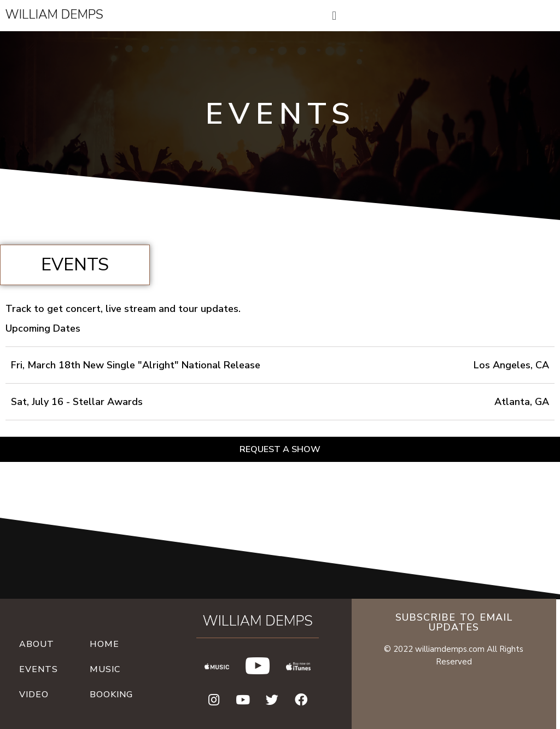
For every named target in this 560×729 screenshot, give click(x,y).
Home (104, 644)
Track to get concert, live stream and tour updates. (123, 309)
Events (39, 669)
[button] (280, 449)
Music (105, 669)
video (34, 695)
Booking (111, 695)
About (37, 644)
